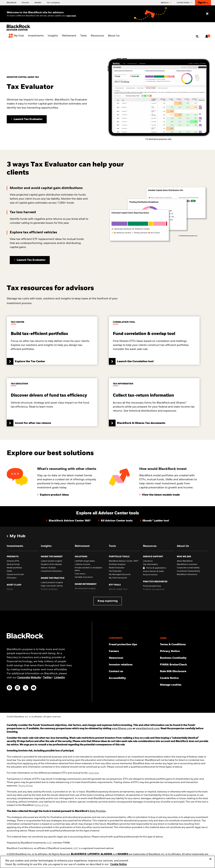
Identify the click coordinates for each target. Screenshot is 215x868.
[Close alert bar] (207, 45)
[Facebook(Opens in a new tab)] (9, 688)
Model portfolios (14, 568)
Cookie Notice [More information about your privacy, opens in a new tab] (118, 867)
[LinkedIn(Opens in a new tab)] (17, 688)
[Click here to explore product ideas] (53, 495)
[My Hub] (16, 36)
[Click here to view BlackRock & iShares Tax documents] (154, 402)
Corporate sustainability (188, 568)
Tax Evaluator (115, 571)
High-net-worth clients (52, 586)
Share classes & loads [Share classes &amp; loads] (153, 571)
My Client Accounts (118, 578)
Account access (150, 575)
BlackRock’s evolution (187, 564)
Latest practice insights (52, 583)
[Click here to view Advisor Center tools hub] (115, 521)
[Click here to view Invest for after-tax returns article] (52, 402)
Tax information (150, 564)
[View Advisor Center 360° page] (99, 45)
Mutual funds (13, 564)
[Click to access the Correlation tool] (154, 341)
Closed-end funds (15, 575)
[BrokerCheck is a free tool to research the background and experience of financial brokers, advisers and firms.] (184, 665)
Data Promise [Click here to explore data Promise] (98, 811)
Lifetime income (82, 564)
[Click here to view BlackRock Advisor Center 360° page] (68, 521)
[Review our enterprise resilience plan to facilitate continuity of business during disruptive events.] (184, 658)
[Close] (210, 861)
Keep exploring (108, 601)
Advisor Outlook (48, 568)
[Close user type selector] (207, 14)
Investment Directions (51, 571)
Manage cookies (171, 685)
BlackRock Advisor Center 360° (124, 561)
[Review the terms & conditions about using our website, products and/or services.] (184, 645)
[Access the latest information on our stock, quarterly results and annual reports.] (133, 665)
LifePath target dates (85, 561)
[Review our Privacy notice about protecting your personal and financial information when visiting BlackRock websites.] (184, 651)
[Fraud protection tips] (133, 645)
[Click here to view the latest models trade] (159, 495)
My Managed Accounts (120, 575)
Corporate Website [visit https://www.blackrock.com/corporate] (29, 678)
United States (185, 3)
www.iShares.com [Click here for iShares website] (122, 729)
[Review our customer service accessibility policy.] (133, 678)
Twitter (47, 678)
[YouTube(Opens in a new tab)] (34, 688)
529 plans (12, 578)
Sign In (203, 3)
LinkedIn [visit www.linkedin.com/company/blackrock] (59, 678)
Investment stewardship (188, 571)
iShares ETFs (13, 561)
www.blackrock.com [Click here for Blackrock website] (148, 729)
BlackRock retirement (187, 575)
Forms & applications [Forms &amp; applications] (156, 568)
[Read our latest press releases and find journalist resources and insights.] (133, 658)
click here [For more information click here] (94, 773)
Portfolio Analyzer (117, 564)
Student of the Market (51, 564)
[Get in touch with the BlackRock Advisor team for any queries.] (133, 671)
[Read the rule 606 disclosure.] (184, 671)
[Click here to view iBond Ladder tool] (154, 521)
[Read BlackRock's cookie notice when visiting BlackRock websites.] (184, 678)
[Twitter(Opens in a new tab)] (26, 688)
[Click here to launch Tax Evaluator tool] (27, 119)
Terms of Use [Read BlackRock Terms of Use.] (41, 805)
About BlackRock (185, 561)
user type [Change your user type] (71, 16)
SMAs (9, 571)
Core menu (80, 574)
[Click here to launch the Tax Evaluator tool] (30, 260)
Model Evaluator (117, 568)
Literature (148, 561)
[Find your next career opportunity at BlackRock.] (133, 651)
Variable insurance (84, 577)
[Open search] (197, 37)
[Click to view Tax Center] (52, 341)
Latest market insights (51, 561)
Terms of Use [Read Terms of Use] (25, 786)
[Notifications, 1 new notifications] (207, 36)
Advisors (166, 3)
